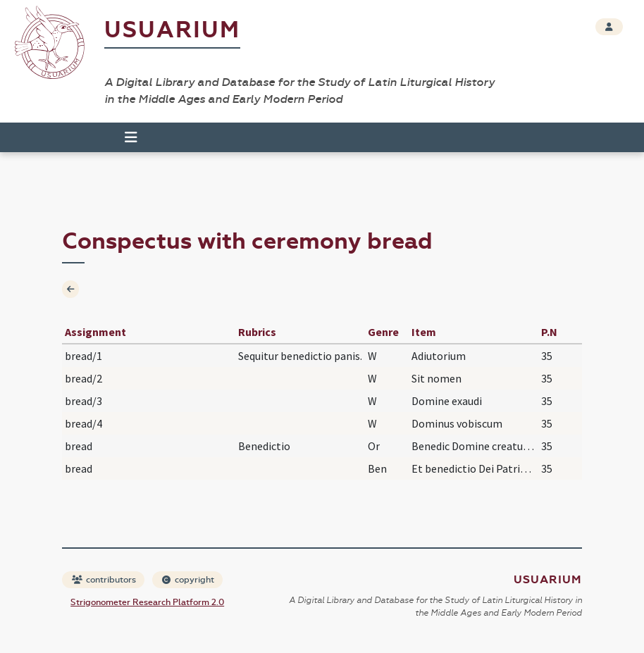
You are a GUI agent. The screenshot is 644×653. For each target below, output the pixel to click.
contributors (104, 580)
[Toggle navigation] (131, 137)
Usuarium (172, 30)
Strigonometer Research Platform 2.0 (147, 602)
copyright (188, 580)
